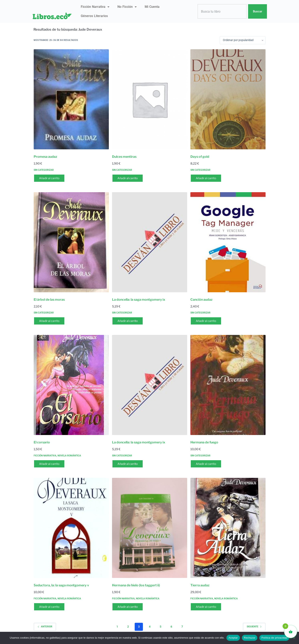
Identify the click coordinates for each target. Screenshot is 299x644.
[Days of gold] (228, 99)
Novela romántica (69, 456)
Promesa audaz (45, 157)
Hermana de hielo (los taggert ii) (136, 585)
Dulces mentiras (124, 157)
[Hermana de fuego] (228, 385)
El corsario (42, 442)
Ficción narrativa (95, 7)
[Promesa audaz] (71, 99)
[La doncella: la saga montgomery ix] (150, 242)
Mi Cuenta (152, 7)
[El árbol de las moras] (71, 242)
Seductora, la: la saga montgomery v (61, 585)
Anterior (45, 627)
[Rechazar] (294, 638)
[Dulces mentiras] (150, 99)
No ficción (127, 7)
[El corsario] (71, 385)
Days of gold (200, 157)
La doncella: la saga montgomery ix (139, 300)
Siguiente (254, 627)
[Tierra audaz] (228, 528)
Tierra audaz (200, 585)
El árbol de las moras (49, 300)
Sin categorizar (44, 170)
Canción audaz (201, 300)
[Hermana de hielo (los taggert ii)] (150, 528)
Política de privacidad (274, 638)
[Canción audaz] (228, 242)
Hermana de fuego (204, 442)
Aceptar (233, 638)
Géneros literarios (94, 16)
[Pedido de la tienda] (243, 40)
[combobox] (222, 12)
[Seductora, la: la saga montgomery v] (71, 528)
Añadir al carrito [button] (49, 178)
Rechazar (250, 638)
